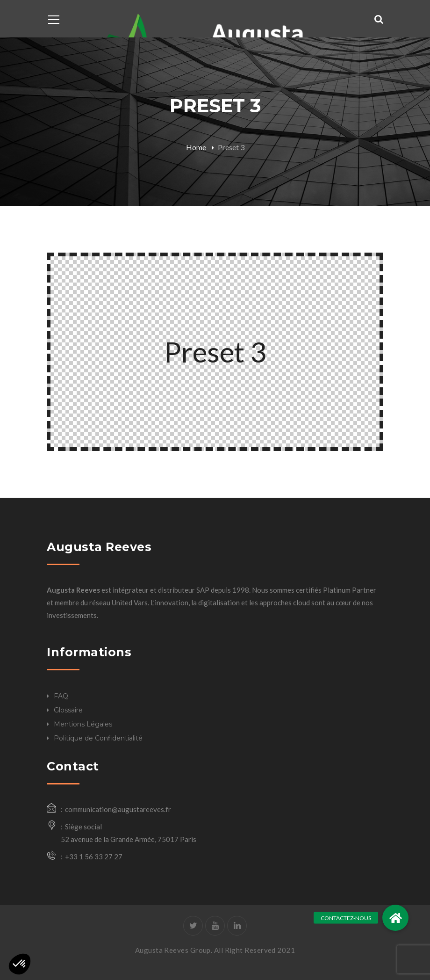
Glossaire (68, 710)
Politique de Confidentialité (98, 738)
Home (196, 147)
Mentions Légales (83, 724)
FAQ (61, 696)
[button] (395, 918)
